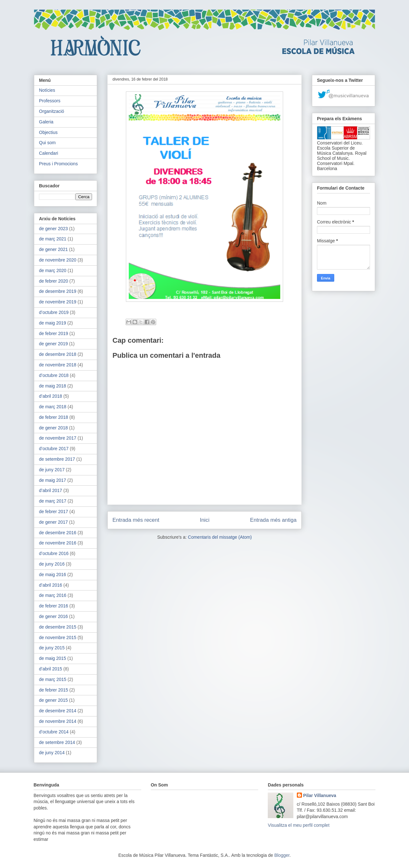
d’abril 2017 (50, 490)
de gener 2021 (53, 249)
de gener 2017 (53, 522)
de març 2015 (53, 679)
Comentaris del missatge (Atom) (220, 537)
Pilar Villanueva (320, 795)
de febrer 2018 (54, 417)
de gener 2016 (53, 616)
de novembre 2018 (58, 365)
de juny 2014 (52, 753)
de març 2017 (53, 501)
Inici (205, 520)
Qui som (47, 143)
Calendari (49, 153)
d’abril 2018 (50, 396)
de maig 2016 (53, 575)
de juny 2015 (52, 648)
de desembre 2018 (58, 354)
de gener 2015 (53, 700)
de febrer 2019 (54, 333)
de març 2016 (53, 595)
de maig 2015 (53, 658)
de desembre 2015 (58, 627)
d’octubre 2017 (54, 449)
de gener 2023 (53, 229)
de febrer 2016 (54, 606)
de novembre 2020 (58, 260)
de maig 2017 (53, 480)
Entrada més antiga (273, 520)
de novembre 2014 (58, 721)
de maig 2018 (53, 386)
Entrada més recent (136, 520)
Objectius (48, 132)
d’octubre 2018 (54, 375)
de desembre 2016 (58, 533)
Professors (50, 101)
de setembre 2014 (57, 742)
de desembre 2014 (58, 711)
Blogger (282, 855)
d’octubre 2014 (54, 732)
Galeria (46, 122)
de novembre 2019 (58, 302)
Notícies (47, 90)
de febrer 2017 (54, 512)
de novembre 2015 (58, 637)
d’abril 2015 (50, 669)
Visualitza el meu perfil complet (299, 825)
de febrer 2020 (54, 281)
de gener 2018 (53, 428)
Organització (52, 111)
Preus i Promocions (58, 164)
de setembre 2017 (57, 459)
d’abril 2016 (50, 585)
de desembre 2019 (58, 291)
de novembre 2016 (58, 543)
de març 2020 (53, 270)
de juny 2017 (52, 470)
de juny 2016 (52, 564)
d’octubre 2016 (54, 553)
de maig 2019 (53, 323)
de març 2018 (53, 407)
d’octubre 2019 (54, 312)
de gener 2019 (53, 344)
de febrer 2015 (54, 690)
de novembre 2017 (58, 438)
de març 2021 (53, 239)
